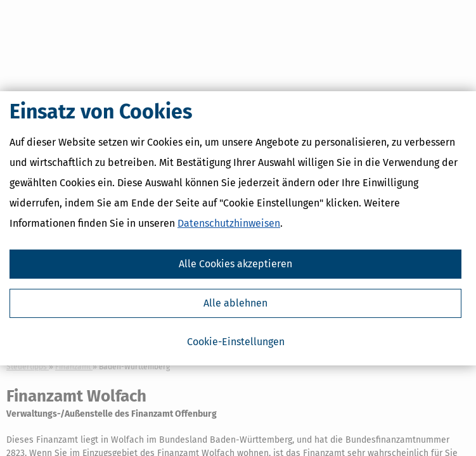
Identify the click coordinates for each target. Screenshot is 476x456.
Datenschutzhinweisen (229, 223)
